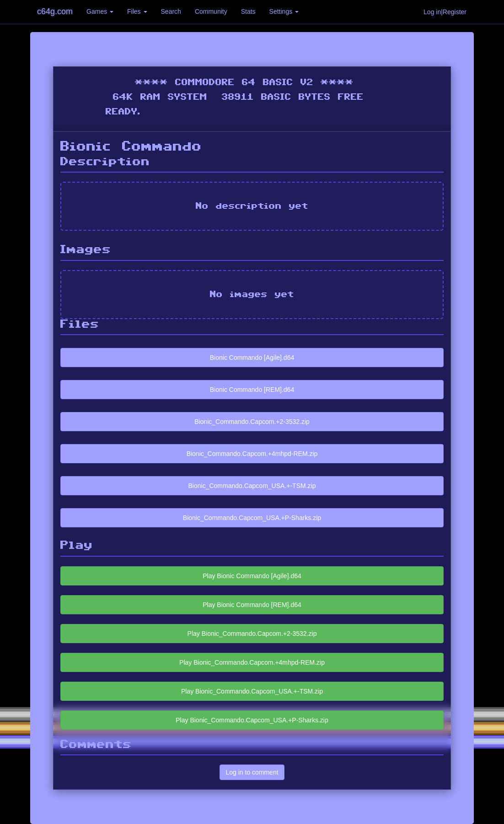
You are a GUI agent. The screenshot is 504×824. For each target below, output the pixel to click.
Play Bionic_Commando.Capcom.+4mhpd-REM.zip (252, 662)
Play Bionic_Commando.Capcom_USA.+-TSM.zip (252, 691)
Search (171, 11)
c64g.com (55, 11)
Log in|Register (445, 12)
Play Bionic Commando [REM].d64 (252, 605)
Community (211, 11)
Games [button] (100, 11)
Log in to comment (252, 772)
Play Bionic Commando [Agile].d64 (252, 576)
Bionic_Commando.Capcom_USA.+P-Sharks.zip (252, 518)
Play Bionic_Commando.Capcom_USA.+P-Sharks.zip (252, 720)
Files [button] (137, 11)
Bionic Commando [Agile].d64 (252, 358)
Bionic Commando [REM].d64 (252, 390)
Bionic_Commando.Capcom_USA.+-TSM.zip (252, 486)
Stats (248, 11)
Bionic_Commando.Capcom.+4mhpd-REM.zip (252, 454)
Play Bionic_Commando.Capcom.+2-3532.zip (252, 634)
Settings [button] (284, 11)
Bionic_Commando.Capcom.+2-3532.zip (252, 422)
